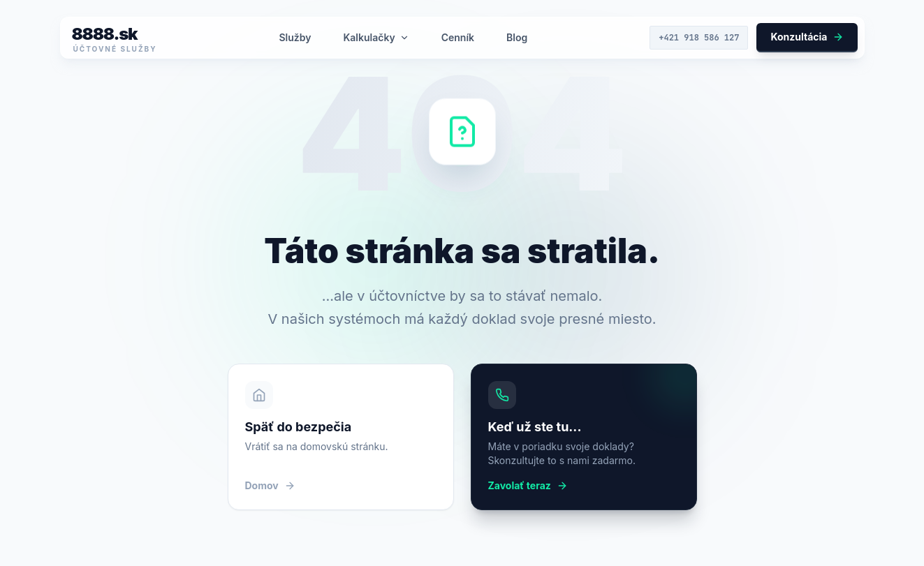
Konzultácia (807, 37)
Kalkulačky (376, 37)
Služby (295, 37)
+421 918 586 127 (699, 38)
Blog (517, 37)
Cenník (458, 37)
